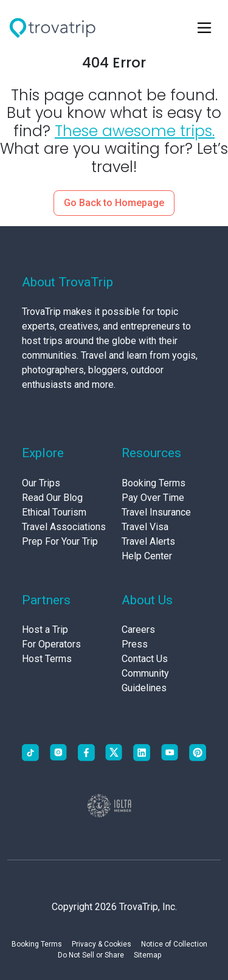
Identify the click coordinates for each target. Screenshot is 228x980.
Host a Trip (45, 630)
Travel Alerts (148, 541)
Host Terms (47, 659)
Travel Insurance (156, 512)
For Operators (51, 644)
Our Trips (41, 483)
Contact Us (145, 659)
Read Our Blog (52, 498)
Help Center (147, 556)
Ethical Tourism (54, 512)
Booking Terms (154, 483)
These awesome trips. (135, 131)
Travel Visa (145, 527)
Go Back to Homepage (114, 203)
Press (135, 644)
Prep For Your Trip (60, 541)
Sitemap (147, 955)
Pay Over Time (153, 498)
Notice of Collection (174, 944)
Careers (138, 630)
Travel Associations (64, 527)
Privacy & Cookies (102, 944)
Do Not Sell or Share (91, 955)
